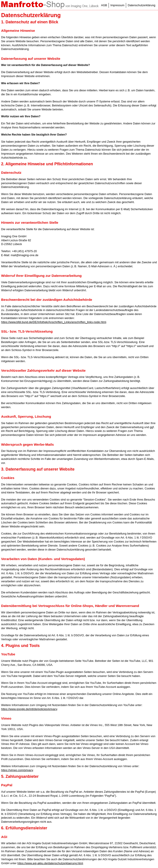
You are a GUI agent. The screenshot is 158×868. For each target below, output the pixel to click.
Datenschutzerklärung (141, 5)
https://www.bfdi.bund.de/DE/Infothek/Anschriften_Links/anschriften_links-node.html (54, 322)
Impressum (117, 5)
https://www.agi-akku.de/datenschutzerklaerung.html (50, 863)
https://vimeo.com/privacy (17, 770)
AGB (104, 5)
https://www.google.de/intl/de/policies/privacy (29, 709)
